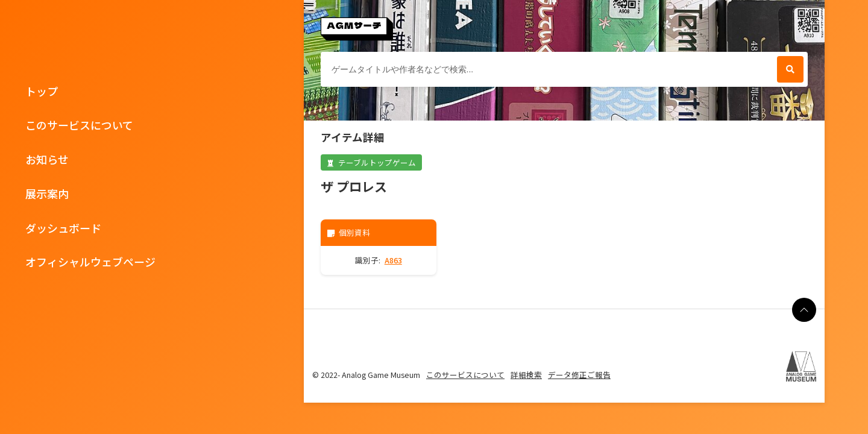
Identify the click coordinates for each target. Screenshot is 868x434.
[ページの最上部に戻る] (804, 310)
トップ (42, 91)
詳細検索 (526, 375)
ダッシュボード (63, 228)
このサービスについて (79, 125)
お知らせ (47, 159)
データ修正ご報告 (579, 375)
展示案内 (47, 193)
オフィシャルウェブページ (90, 262)
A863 (393, 260)
